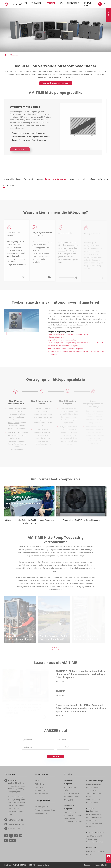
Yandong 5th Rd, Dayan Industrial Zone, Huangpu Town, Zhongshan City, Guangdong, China (17, 787)
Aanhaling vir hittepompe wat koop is (56, 83)
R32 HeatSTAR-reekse (72, 797)
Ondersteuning (74, 3)
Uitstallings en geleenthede (45, 810)
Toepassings (40, 787)
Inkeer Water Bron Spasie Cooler (95, 853)
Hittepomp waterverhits (98, 179)
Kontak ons (87, 4)
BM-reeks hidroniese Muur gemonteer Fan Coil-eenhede (94, 818)
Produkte (51, 3)
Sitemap (87, 865)
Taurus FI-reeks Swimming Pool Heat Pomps (94, 793)
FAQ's (37, 781)
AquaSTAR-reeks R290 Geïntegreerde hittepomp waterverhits (95, 839)
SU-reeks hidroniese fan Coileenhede (95, 825)
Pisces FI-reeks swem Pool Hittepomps (94, 786)
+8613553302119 (15, 829)
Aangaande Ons (36, 4)
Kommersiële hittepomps (36, 179)
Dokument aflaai (41, 791)
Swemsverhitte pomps (57, 179)
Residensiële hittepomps (13, 179)
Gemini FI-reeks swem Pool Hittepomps (94, 801)
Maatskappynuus (42, 807)
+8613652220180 (15, 820)
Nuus (61, 3)
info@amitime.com (16, 824)
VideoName (40, 784)
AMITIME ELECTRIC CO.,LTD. (23, 865)
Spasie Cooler (8, 186)
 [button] (53, 648)
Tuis (25, 3)
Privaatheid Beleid (100, 865)
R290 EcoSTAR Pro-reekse (71, 789)
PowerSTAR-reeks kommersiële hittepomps (73, 814)
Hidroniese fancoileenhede (78, 179)
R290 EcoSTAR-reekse (72, 793)
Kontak (55, 756)
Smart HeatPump (42, 794)
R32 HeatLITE (68, 800)
